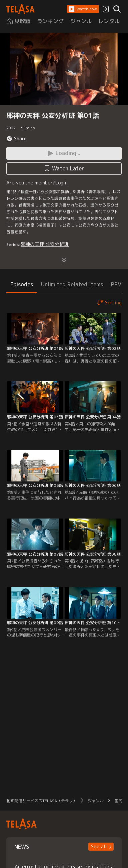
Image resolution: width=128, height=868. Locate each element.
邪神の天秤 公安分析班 (45, 244)
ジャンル (96, 801)
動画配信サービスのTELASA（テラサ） (42, 801)
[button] (83, 9)
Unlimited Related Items (72, 284)
